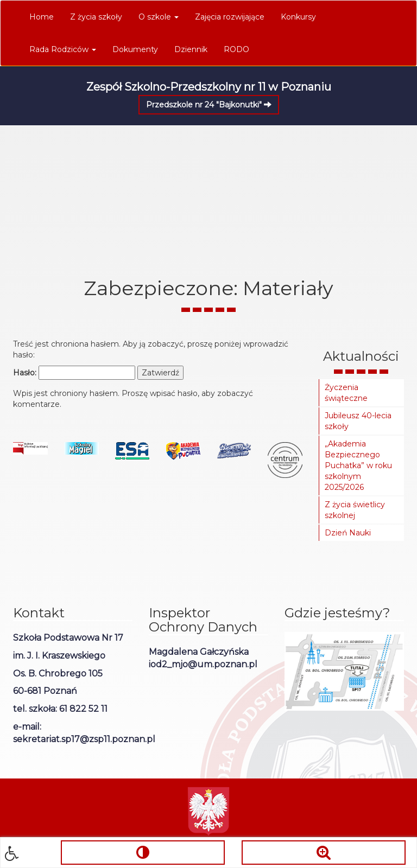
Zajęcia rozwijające (230, 17)
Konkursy (298, 17)
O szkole (159, 17)
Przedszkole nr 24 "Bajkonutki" (209, 105)
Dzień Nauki (348, 533)
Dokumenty (135, 49)
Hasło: (74, 373)
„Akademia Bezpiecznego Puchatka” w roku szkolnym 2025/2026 (358, 465)
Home (42, 17)
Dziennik (191, 49)
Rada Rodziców (63, 49)
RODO (236, 49)
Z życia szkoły (96, 17)
